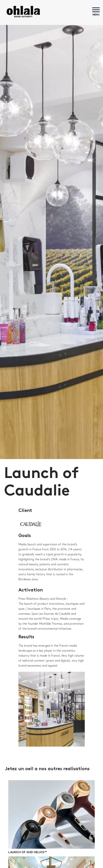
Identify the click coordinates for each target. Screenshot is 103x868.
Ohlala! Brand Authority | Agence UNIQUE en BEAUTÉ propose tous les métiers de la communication (23, 12)
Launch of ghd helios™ (28, 852)
